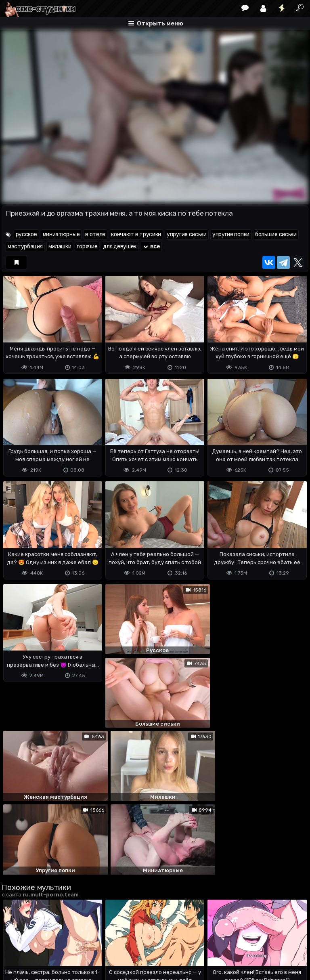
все (151, 247)
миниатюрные (61, 234)
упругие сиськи (187, 234)
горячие (87, 247)
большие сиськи (276, 234)
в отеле (95, 234)
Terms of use (43, 942)
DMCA (15, 942)
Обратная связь (86, 942)
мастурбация (25, 247)
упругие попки (231, 234)
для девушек (120, 247)
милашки (60, 247)
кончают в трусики (136, 234)
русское (26, 234)
